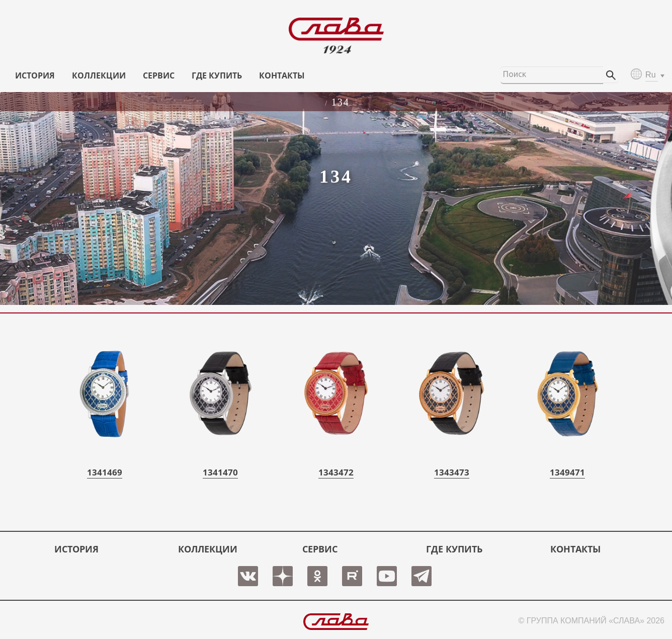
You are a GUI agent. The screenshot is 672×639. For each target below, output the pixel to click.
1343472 (336, 472)
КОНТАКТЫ (282, 75)
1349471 (567, 472)
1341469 (105, 472)
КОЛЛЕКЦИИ (99, 75)
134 (341, 102)
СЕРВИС (159, 75)
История (35, 75)
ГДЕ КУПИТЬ (217, 75)
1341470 (220, 472)
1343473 (452, 472)
